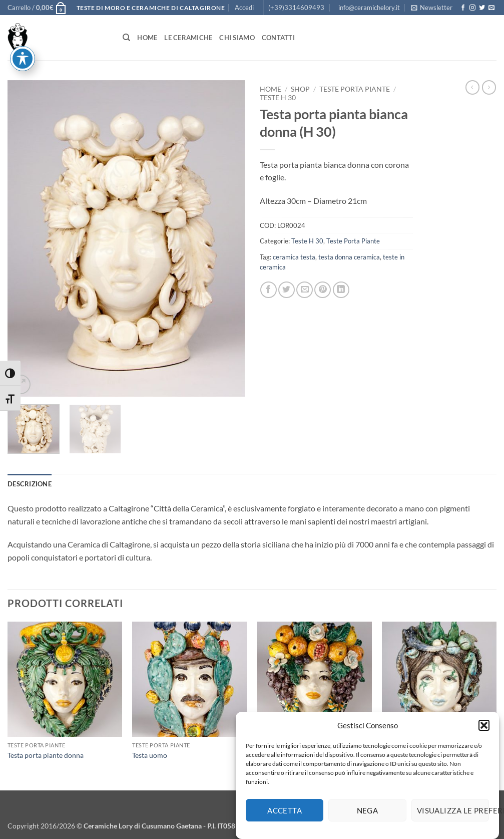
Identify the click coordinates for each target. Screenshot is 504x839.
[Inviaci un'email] (491, 8)
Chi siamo (237, 38)
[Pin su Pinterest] (323, 290)
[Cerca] (126, 38)
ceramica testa (294, 257)
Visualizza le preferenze (453, 813)
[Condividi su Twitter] (287, 290)
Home (147, 38)
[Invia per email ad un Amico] (305, 290)
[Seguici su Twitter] (482, 8)
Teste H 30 (278, 98)
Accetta (285, 813)
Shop (300, 89)
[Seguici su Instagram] (472, 8)
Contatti (278, 38)
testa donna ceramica (349, 257)
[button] (484, 728)
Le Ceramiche (188, 38)
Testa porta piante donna (46, 755)
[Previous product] (489, 87)
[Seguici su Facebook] (463, 8)
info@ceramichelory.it (369, 8)
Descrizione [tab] (30, 484)
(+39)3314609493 (296, 8)
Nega (368, 813)
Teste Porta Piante (355, 89)
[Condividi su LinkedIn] (341, 290)
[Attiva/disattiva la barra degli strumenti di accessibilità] (23, 24)
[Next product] (472, 87)
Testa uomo (150, 755)
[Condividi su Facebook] (269, 290)
